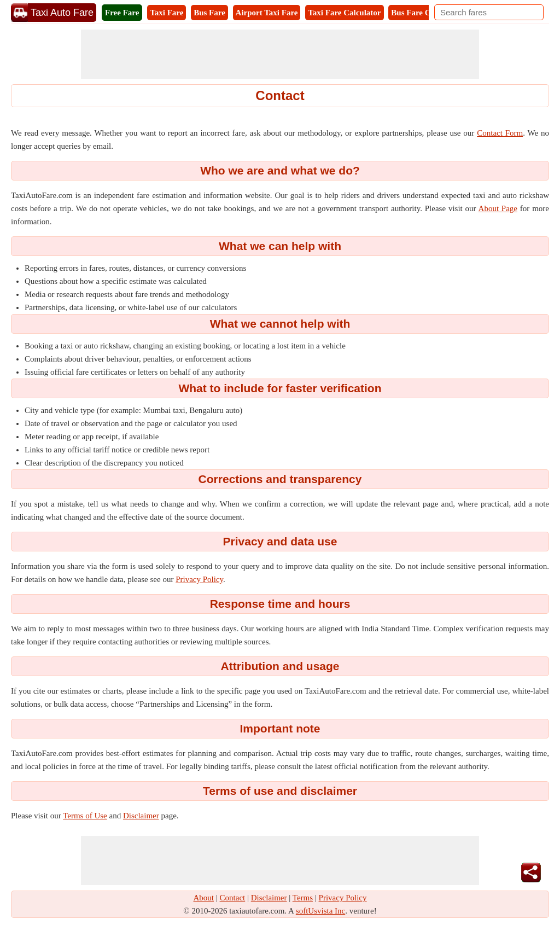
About (204, 898)
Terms (303, 898)
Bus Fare (209, 13)
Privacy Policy (199, 579)
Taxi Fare (167, 13)
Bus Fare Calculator (427, 13)
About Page (498, 208)
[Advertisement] (280, 54)
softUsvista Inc (320, 911)
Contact (233, 898)
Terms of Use (85, 816)
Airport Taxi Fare (267, 13)
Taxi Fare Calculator (344, 13)
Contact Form (500, 133)
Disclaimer (141, 816)
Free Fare (122, 13)
